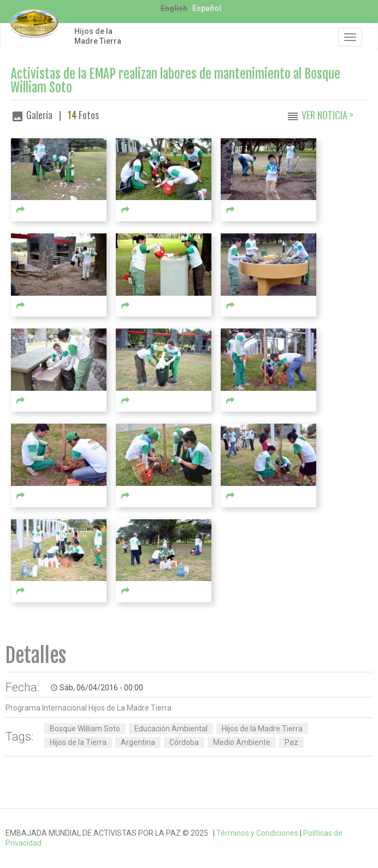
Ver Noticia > (327, 115)
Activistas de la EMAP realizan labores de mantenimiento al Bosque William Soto (176, 81)
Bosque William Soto (85, 729)
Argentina (138, 742)
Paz (291, 742)
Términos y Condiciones (257, 833)
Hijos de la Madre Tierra (98, 36)
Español (207, 8)
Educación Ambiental (171, 729)
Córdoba (184, 742)
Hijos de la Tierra (78, 742)
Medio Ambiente (242, 742)
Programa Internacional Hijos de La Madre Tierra (88, 708)
